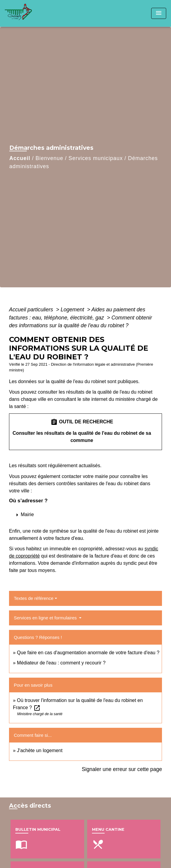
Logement (73, 310)
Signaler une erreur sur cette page (122, 769)
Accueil (20, 158)
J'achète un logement (40, 750)
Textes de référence (34, 598)
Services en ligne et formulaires (46, 618)
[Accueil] (27, 13)
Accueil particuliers (32, 310)
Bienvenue (49, 158)
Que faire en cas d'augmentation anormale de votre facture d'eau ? (88, 653)
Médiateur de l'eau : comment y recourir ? (61, 663)
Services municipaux (96, 158)
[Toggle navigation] (159, 13)
